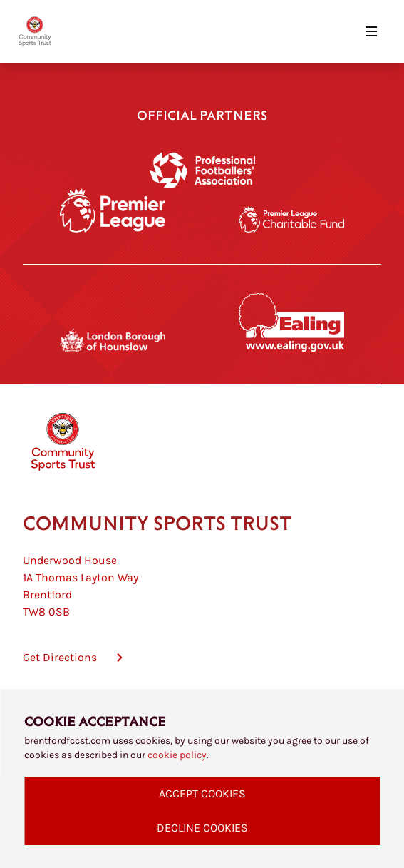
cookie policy (177, 755)
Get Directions (60, 657)
